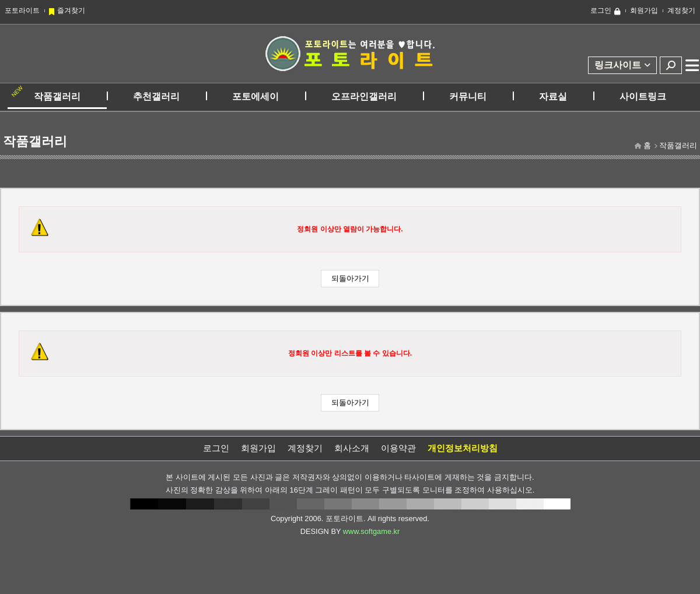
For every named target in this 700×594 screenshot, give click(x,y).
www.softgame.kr (371, 531)
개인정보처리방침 (463, 448)
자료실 (553, 96)
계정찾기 (681, 10)
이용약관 (398, 448)
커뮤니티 (468, 96)
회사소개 (352, 448)
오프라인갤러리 (364, 96)
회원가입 (644, 10)
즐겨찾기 (71, 10)
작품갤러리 (57, 96)
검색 (671, 65)
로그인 (601, 10)
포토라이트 (22, 10)
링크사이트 (618, 65)
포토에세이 (256, 96)
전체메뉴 (692, 65)
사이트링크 (643, 96)
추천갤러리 (156, 96)
